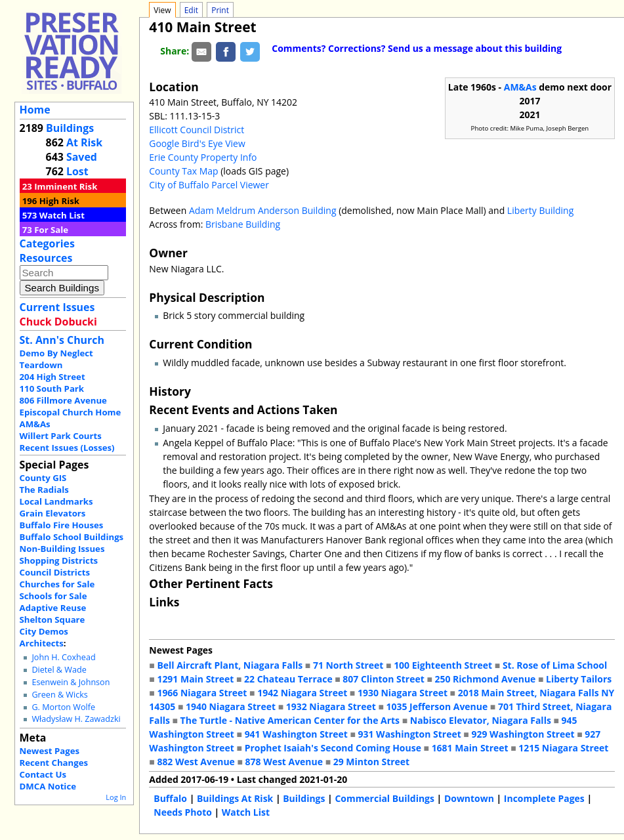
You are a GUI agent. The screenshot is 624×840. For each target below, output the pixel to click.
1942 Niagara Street (302, 693)
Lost (77, 171)
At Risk (84, 142)
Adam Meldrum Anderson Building (263, 210)
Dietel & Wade (59, 670)
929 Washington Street (523, 734)
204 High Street (52, 377)
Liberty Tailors (579, 679)
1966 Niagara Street (202, 693)
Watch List (62, 215)
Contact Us (43, 774)
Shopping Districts (59, 560)
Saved (82, 157)
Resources (46, 258)
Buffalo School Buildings (72, 537)
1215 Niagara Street (563, 748)
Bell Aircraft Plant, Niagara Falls (230, 665)
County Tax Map (183, 171)
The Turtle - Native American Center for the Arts (290, 720)
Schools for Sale (53, 596)
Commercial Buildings (385, 798)
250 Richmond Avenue (485, 679)
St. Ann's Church (62, 340)
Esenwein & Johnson (71, 682)
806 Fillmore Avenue (63, 400)
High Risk (59, 201)
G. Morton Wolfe (63, 707)
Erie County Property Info (203, 157)
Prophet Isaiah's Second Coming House (333, 748)
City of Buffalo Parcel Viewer (209, 185)
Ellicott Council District (197, 130)
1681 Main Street (470, 748)
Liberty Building (540, 210)
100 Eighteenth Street (443, 665)
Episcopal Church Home (71, 412)
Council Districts (55, 572)
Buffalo (170, 798)
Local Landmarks (56, 501)
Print (220, 10)
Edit (191, 10)
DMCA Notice (48, 786)
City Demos (44, 631)
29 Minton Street (371, 762)
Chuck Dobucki (58, 322)
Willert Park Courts (61, 436)
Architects (42, 643)
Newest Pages (50, 751)
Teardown (41, 365)
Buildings (70, 128)
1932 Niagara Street (331, 706)
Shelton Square (52, 619)
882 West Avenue (196, 762)
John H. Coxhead (63, 657)
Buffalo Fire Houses (62, 525)
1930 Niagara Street (403, 693)
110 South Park (52, 388)
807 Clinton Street (383, 679)
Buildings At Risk (235, 798)
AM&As (35, 424)
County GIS (43, 478)
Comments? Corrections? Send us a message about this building (417, 48)
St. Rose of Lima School (555, 665)
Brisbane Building (243, 224)
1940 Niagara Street (231, 706)
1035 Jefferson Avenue (437, 706)
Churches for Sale (57, 584)
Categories (47, 243)
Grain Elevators (53, 513)
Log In (116, 797)
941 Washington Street (296, 734)
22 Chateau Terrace (288, 679)
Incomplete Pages (544, 798)
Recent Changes (54, 763)
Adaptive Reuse (53, 608)
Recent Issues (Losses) (67, 448)
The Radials (44, 490)
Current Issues (57, 307)
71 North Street (348, 665)
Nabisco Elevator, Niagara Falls (481, 720)
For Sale (51, 230)
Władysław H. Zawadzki (76, 719)
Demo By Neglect (56, 353)
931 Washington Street (410, 734)
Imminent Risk (66, 186)
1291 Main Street (195, 679)
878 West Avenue (284, 762)
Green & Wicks (59, 695)
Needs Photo (183, 812)
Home (35, 110)
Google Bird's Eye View (197, 143)
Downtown (469, 798)
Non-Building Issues (62, 549)
